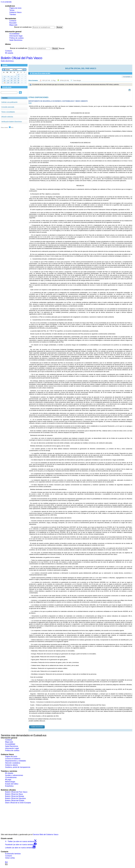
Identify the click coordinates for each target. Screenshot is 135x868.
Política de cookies (16, 38)
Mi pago (8, 780)
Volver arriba (10, 858)
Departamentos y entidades (16, 761)
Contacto (13, 21)
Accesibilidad (14, 34)
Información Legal (12, 748)
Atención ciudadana (13, 763)
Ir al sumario (127, 77)
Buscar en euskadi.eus (23, 27)
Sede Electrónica (16, 40)
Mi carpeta (9, 53)
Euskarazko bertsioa (13, 854)
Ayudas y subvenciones (14, 775)
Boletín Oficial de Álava (14, 794)
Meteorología (10, 782)
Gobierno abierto (11, 765)
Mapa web (13, 25)
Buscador (13, 23)
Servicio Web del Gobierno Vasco (46, 834)
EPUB (64, 80)
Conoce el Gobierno (13, 759)
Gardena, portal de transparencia (18, 767)
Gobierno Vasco (15, 12)
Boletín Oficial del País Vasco (21, 58)
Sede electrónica (7, 61)
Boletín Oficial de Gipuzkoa (15, 798)
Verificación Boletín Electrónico (12, 122)
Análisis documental (37, 727)
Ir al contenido (6, 2)
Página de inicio (15, 8)
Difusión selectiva (7, 117)
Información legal (16, 36)
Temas (12, 10)
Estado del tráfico (12, 784)
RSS (11, 127)
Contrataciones (11, 777)
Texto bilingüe (77, 80)
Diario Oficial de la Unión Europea (18, 803)
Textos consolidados (8, 112)
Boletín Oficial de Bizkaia (15, 796)
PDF (49, 80)
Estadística (9, 786)
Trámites (13, 14)
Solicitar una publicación (9, 102)
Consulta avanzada (8, 107)
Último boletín (4, 127)
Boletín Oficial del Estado (15, 801)
